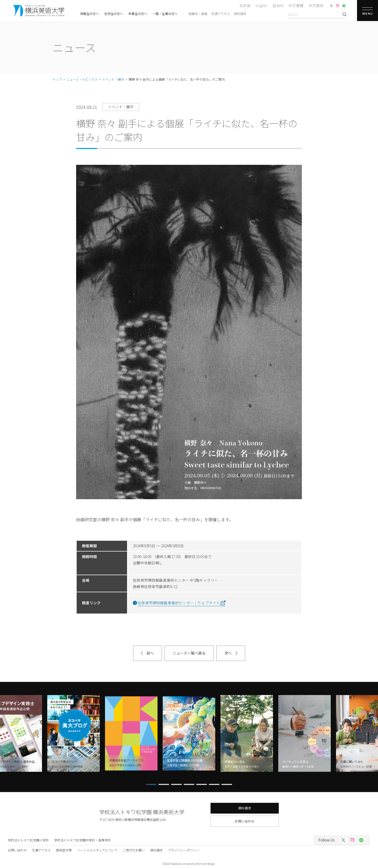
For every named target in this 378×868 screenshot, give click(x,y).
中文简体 (316, 6)
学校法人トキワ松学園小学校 (28, 840)
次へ (228, 653)
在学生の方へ (114, 14)
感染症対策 (64, 850)
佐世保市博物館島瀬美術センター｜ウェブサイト (179, 603)
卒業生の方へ (138, 14)
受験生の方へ (90, 14)
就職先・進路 (198, 14)
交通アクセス (221, 14)
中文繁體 (296, 6)
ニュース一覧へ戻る (189, 653)
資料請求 (240, 14)
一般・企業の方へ (165, 14)
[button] (151, 784)
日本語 (245, 6)
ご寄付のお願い (134, 850)
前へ (150, 653)
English (261, 6)
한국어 (278, 6)
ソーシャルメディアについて (97, 850)
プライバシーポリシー (184, 850)
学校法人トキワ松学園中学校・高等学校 (82, 840)
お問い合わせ (245, 821)
